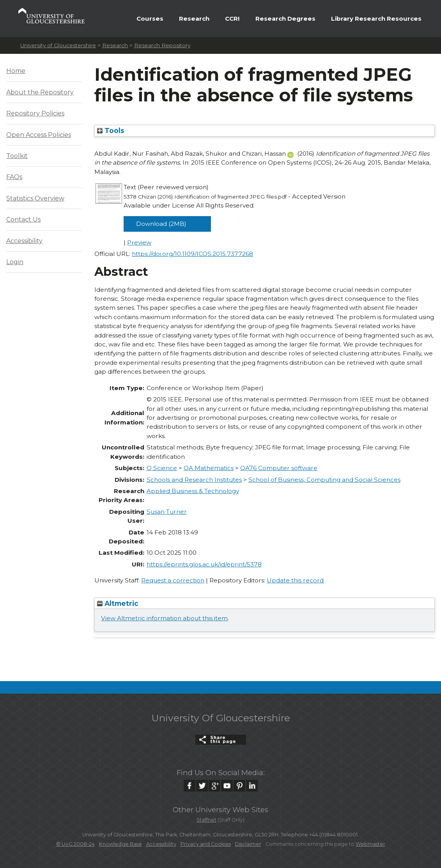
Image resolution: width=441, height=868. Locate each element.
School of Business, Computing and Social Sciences (324, 480)
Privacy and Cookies (206, 844)
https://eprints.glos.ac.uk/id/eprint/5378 (204, 564)
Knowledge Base (120, 844)
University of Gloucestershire (58, 45)
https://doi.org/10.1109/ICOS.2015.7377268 (192, 254)
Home (16, 71)
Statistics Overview (35, 198)
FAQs (14, 177)
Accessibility (24, 241)
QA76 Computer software (279, 468)
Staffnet (206, 820)
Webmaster (370, 844)
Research (194, 19)
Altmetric (118, 603)
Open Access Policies (39, 135)
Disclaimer (248, 844)
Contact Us (23, 219)
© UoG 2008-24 (75, 844)
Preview (139, 242)
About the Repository (40, 92)
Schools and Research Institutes (194, 480)
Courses (150, 19)
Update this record (295, 580)
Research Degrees (285, 19)
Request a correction (173, 580)
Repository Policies (35, 113)
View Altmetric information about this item (164, 618)
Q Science (162, 468)
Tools (111, 130)
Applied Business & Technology (193, 491)
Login (15, 262)
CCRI (232, 19)
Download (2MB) (161, 224)
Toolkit (17, 156)
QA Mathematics (209, 468)
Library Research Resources (376, 19)
